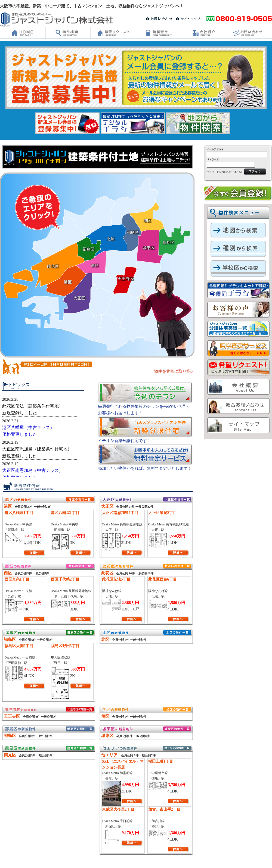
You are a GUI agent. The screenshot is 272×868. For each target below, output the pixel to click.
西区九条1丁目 (17, 579)
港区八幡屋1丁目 (19, 513)
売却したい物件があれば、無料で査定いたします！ (145, 468)
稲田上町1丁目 (161, 761)
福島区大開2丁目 (19, 646)
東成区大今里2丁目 (118, 809)
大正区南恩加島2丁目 (120, 513)
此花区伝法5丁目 (116, 579)
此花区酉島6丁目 (163, 579)
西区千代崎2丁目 (65, 579)
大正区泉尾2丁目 (163, 513)
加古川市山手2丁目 (164, 809)
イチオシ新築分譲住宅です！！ (126, 441)
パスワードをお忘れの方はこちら (225, 172)
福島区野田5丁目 (65, 646)
